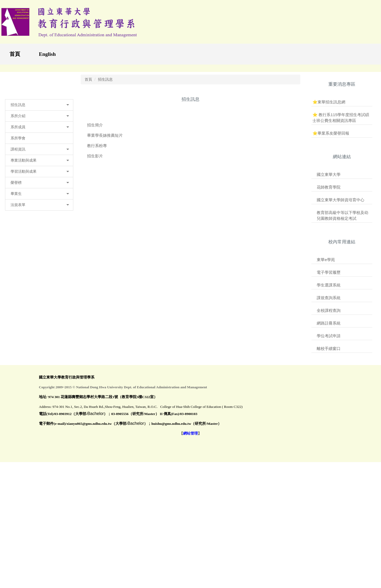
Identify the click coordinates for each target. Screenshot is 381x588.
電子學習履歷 (329, 369)
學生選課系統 (329, 382)
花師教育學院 (329, 284)
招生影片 (95, 253)
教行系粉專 (97, 242)
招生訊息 (105, 176)
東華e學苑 (326, 357)
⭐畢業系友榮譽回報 (331, 230)
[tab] (289, 159)
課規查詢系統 (329, 395)
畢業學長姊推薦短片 (105, 232)
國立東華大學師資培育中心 (341, 297)
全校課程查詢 (329, 407)
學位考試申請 (329, 433)
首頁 (15, 54)
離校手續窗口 (329, 446)
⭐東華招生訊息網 (329, 199)
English (47, 54)
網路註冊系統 (329, 420)
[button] (39, 202)
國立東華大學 (329, 271)
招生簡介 (95, 222)
